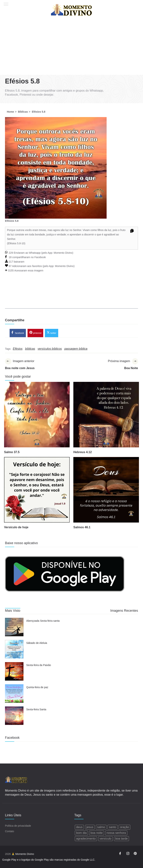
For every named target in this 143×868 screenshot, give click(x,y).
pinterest (35, 333)
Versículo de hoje (16, 528)
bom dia (81, 833)
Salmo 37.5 (12, 452)
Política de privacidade (18, 826)
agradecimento (86, 839)
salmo (101, 827)
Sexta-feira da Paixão (39, 666)
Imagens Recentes (124, 611)
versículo (105, 839)
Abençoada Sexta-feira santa (43, 621)
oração (124, 827)
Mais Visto (13, 611)
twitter (51, 333)
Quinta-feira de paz (37, 688)
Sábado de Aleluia (37, 643)
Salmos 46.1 (82, 528)
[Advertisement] (71, 47)
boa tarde (122, 839)
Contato (10, 831)
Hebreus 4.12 (83, 452)
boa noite (97, 833)
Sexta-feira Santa (36, 710)
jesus (90, 827)
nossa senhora (116, 833)
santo (112, 827)
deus (79, 827)
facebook (18, 333)
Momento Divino (63, 253)
